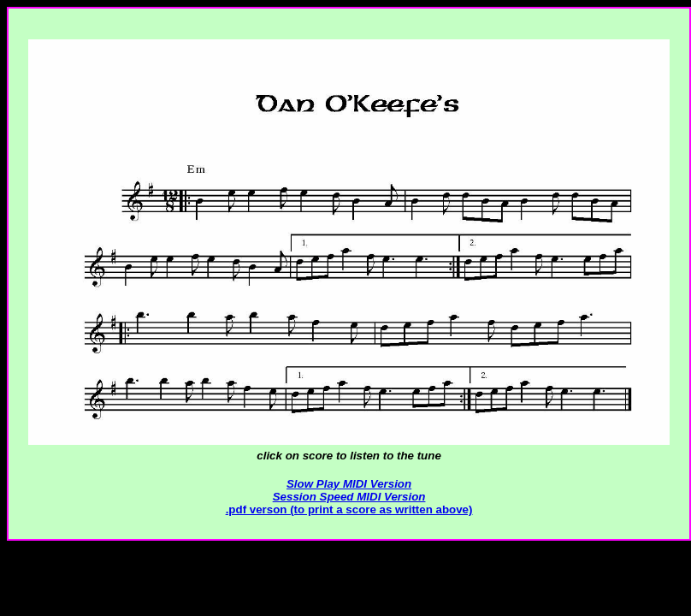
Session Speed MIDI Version (349, 497)
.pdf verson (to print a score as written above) (349, 509)
